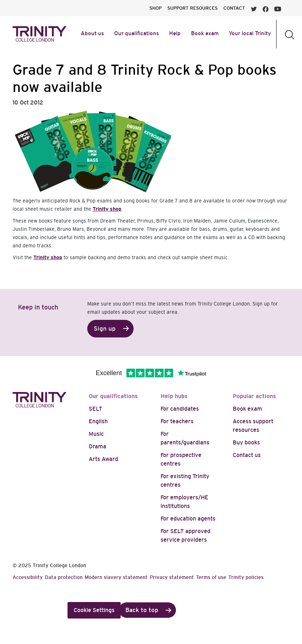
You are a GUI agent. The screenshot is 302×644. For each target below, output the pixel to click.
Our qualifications (113, 396)
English (98, 421)
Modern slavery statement (116, 577)
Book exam (247, 409)
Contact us (247, 455)
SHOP (155, 8)
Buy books (246, 442)
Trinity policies (246, 577)
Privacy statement (172, 577)
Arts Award (103, 459)
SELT (96, 409)
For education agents (188, 519)
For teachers (177, 421)
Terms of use (211, 577)
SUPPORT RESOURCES (192, 8)
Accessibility (28, 577)
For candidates (180, 409)
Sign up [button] (105, 329)
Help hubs (174, 396)
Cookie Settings (94, 610)
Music (96, 434)
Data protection (64, 577)
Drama (97, 446)
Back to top (142, 610)
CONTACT (234, 8)
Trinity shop (107, 209)
